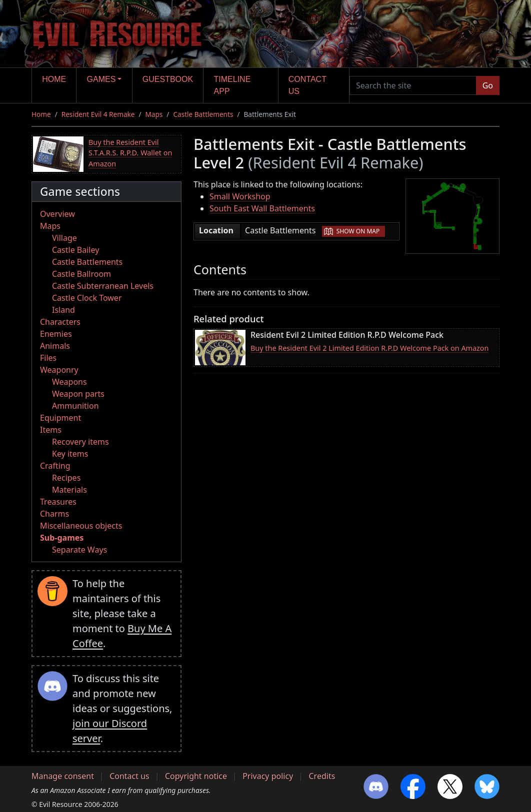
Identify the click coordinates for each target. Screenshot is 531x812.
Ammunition (75, 406)
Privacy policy (268, 776)
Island (63, 310)
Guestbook (168, 79)
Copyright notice (196, 776)
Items (51, 430)
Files (48, 358)
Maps (154, 114)
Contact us (307, 85)
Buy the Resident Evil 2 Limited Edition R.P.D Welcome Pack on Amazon (369, 348)
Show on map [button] (358, 231)
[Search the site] (413, 85)
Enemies (56, 334)
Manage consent (63, 776)
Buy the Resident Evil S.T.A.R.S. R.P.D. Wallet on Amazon (130, 153)
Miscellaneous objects (81, 526)
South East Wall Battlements (262, 208)
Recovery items (80, 442)
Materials (69, 490)
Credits (322, 776)
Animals (55, 346)
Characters (60, 322)
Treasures (58, 502)
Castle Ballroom (81, 274)
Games (101, 79)
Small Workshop (240, 196)
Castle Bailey (75, 250)
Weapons (69, 382)
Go (488, 85)
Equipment (60, 418)
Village (64, 238)
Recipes (66, 478)
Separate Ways (79, 550)
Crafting (55, 466)
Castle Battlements (203, 114)
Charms (54, 514)
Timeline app (232, 85)
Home (54, 79)
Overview (57, 214)
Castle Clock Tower (87, 298)
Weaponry (59, 370)
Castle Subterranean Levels (103, 286)
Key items (70, 454)
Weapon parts (78, 394)
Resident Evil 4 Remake (98, 114)
